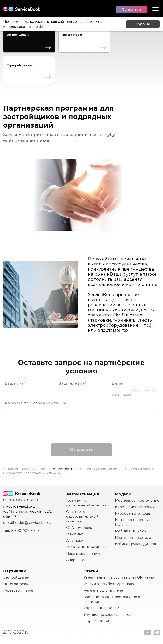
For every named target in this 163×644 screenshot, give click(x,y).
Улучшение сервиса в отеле (109, 615)
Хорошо (143, 24)
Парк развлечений (83, 554)
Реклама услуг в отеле (103, 590)
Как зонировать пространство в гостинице (112, 599)
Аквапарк (75, 541)
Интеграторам (72, 35)
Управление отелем (101, 608)
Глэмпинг (75, 534)
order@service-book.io (34, 523)
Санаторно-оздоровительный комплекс (82, 516)
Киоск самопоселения (135, 507)
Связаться (131, 9)
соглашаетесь (85, 22)
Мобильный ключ (131, 531)
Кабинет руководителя (136, 544)
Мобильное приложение (137, 500)
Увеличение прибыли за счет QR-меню (119, 577)
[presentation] (81, 424)
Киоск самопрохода (132, 513)
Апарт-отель (77, 560)
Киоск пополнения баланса (132, 522)
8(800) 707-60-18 (25, 531)
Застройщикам (18, 35)
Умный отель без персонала (109, 584)
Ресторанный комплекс (87, 547)
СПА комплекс (79, 528)
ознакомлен (62, 469)
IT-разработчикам (20, 65)
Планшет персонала (133, 538)
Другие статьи (96, 621)
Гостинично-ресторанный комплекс (87, 503)
